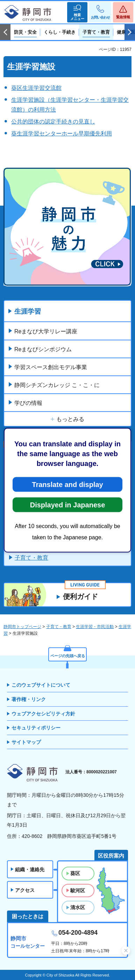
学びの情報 (28, 403)
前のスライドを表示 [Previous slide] (5, 32)
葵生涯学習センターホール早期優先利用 (62, 134)
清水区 (78, 907)
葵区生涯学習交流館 (36, 88)
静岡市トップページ (22, 627)
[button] (77, 12)
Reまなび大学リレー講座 (46, 331)
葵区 (75, 873)
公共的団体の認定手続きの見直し (53, 122)
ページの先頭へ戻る (68, 656)
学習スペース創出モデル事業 (51, 367)
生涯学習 (28, 311)
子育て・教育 (31, 558)
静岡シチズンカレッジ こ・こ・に (57, 385)
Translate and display (67, 484)
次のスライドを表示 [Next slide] (130, 32)
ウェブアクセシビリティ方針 (43, 714)
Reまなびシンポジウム (43, 349)
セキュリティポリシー (36, 728)
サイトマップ (26, 742)
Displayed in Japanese (68, 505)
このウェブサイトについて (41, 685)
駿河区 (78, 891)
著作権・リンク (29, 699)
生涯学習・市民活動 (95, 627)
